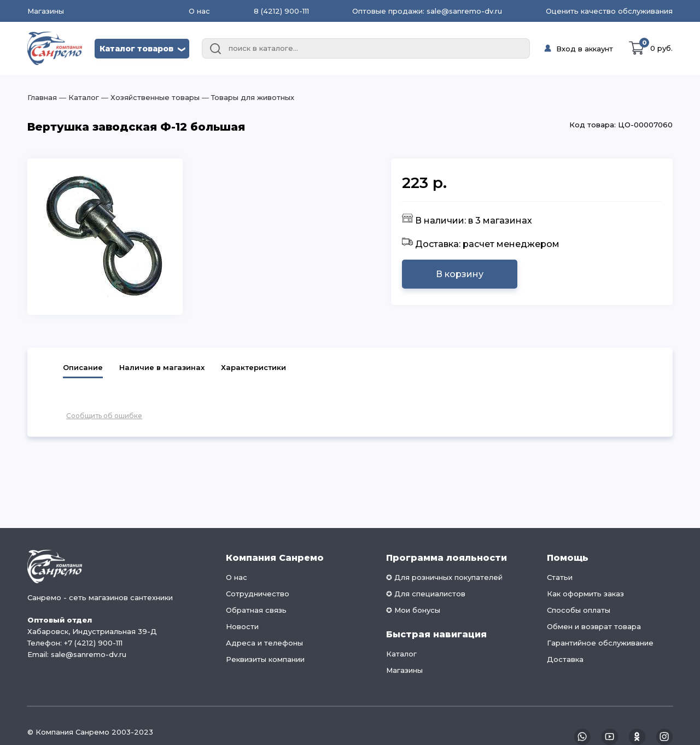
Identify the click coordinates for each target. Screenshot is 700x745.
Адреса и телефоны (264, 643)
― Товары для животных (247, 97)
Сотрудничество (258, 594)
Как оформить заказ (585, 594)
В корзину (460, 274)
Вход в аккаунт (585, 49)
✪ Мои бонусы (413, 610)
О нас (199, 11)
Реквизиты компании (265, 659)
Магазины (46, 11)
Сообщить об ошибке (104, 416)
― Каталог (78, 97)
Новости (242, 626)
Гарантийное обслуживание (600, 643)
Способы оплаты (579, 610)
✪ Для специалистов (426, 594)
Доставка (565, 659)
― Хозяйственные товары (149, 97)
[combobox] (366, 49)
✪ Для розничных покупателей (444, 577)
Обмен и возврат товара (594, 626)
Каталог (401, 654)
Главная (42, 97)
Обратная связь (256, 610)
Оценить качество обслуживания (609, 11)
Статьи (560, 577)
